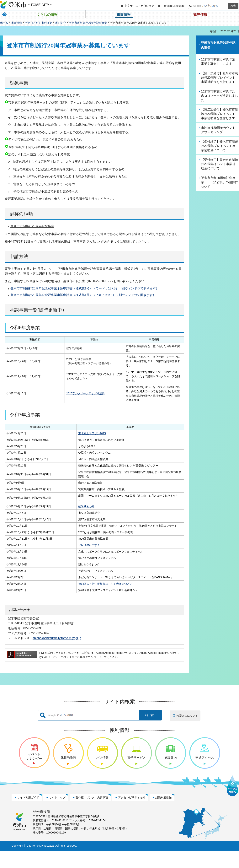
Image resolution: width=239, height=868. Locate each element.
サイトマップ (57, 815)
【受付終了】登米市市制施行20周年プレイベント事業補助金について (220, 146)
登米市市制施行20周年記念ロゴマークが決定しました (220, 96)
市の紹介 (61, 23)
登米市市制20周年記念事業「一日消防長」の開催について (220, 182)
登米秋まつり (65, 511)
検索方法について (187, 733)
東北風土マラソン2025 (70, 433)
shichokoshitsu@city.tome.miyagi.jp (57, 655)
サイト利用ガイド (28, 815)
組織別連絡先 (163, 815)
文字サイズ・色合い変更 (139, 6)
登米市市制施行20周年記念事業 (88, 23)
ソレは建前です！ (67, 558)
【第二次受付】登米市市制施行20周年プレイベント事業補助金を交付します (220, 114)
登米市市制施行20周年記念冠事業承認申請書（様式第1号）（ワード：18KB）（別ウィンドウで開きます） (85, 288)
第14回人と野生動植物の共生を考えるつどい (84, 601)
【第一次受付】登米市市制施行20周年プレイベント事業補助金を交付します (220, 78)
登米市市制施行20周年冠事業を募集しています (218, 61)
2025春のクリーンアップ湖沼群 (85, 393)
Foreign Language (173, 6)
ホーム (4, 23)
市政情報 (17, 23)
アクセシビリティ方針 (132, 815)
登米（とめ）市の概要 (39, 23)
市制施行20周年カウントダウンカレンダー (218, 130)
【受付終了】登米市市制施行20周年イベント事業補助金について (220, 164)
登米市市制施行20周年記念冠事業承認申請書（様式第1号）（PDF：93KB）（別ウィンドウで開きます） (83, 295)
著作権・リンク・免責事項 (92, 815)
